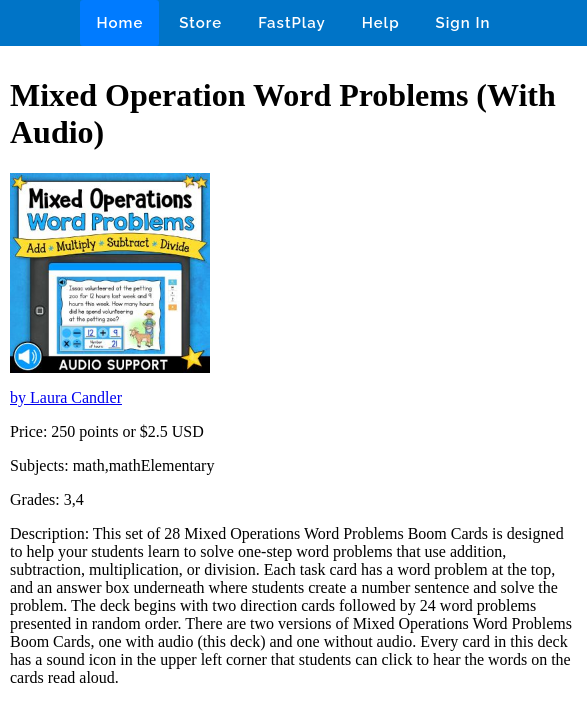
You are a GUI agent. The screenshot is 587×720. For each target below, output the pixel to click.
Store (200, 23)
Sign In (463, 23)
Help (381, 23)
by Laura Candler (66, 397)
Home (119, 23)
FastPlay (292, 23)
